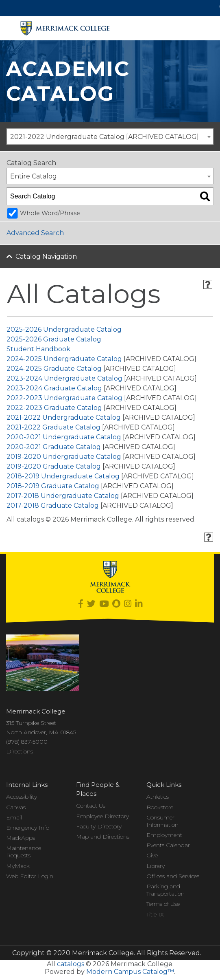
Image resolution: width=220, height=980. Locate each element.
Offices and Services (173, 876)
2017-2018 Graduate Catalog (53, 505)
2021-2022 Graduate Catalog (53, 427)
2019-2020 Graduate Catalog (54, 466)
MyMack (18, 866)
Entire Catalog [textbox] (34, 176)
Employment (164, 835)
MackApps (21, 838)
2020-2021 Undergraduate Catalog (64, 437)
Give (152, 855)
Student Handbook (38, 349)
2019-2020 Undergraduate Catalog (64, 457)
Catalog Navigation (46, 257)
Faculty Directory (99, 826)
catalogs (71, 964)
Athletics (158, 797)
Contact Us (91, 806)
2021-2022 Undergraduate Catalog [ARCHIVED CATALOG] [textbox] (105, 137)
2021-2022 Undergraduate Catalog (64, 417)
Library (156, 866)
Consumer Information (162, 821)
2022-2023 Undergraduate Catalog (64, 398)
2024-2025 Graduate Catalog (54, 369)
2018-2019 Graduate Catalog (53, 486)
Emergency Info (28, 828)
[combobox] (110, 137)
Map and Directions (103, 837)
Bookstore (160, 807)
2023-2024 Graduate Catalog (54, 388)
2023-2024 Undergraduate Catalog (64, 378)
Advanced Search (35, 233)
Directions (20, 751)
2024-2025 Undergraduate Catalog (64, 359)
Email (14, 817)
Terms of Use (163, 904)
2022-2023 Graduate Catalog (54, 408)
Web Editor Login (30, 876)
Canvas (16, 807)
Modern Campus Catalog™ (130, 972)
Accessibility (22, 797)
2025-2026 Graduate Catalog (54, 339)
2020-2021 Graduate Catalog (54, 447)
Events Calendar (168, 845)
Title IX (155, 914)
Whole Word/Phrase (50, 213)
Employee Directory (102, 816)
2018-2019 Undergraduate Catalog (63, 476)
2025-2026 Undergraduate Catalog (64, 329)
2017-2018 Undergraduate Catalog (63, 496)
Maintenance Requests (24, 852)
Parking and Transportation (166, 890)
